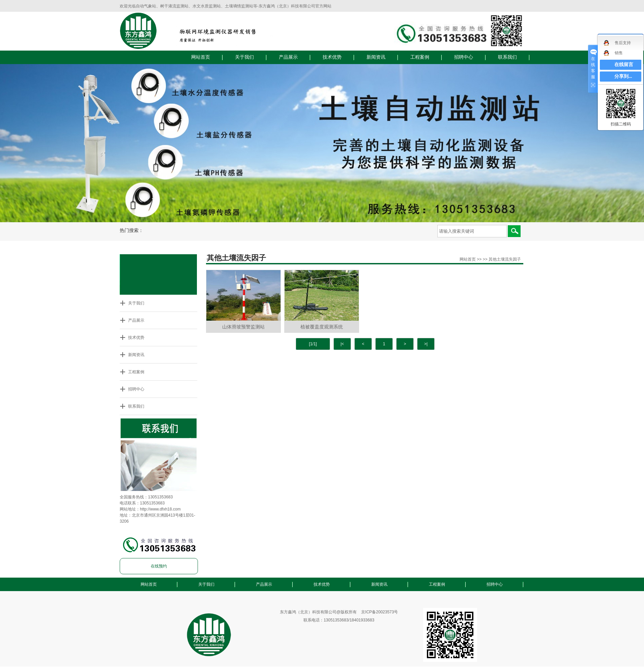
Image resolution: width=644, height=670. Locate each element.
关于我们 (244, 57)
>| (426, 344)
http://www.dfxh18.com (160, 509)
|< (342, 344)
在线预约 (159, 566)
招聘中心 (464, 57)
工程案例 (420, 57)
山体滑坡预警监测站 (243, 327)
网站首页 (201, 57)
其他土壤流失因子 (505, 259)
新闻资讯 (376, 57)
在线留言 (624, 65)
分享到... (623, 76)
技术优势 (332, 57)
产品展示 (288, 57)
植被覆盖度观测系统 (322, 327)
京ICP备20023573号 (379, 612)
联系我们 (507, 57)
